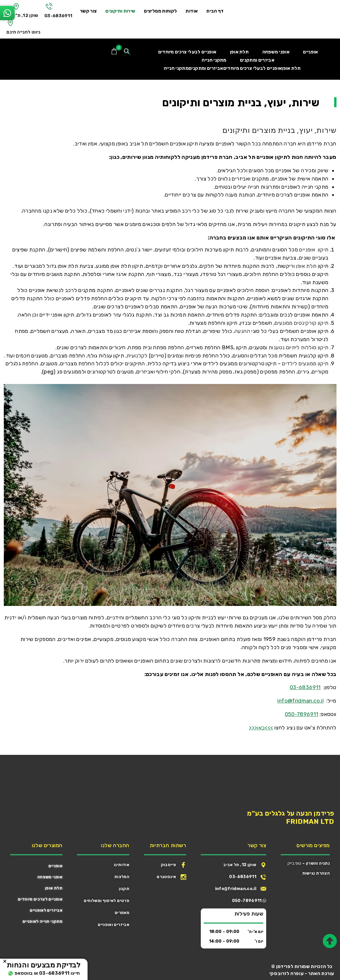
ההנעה (242, 331)
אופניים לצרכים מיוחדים (40, 899)
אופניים (55, 866)
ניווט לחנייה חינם (23, 32)
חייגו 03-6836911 (61, 973)
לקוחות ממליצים (163, 11)
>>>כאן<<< (261, 728)
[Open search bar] (127, 52)
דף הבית (218, 11)
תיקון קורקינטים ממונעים (301, 323)
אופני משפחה (50, 877)
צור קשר (91, 11)
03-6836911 (60, 16)
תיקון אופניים (313, 250)
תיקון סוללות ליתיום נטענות (298, 347)
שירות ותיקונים (123, 11)
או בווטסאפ (20, 973)
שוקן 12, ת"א (26, 15)
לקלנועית (137, 356)
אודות (194, 11)
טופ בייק (294, 863)
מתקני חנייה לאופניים (42, 921)
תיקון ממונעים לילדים (305, 364)
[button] (5, 961)
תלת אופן (306, 266)
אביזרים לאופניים (46, 910)
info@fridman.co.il (300, 701)
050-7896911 (302, 714)
